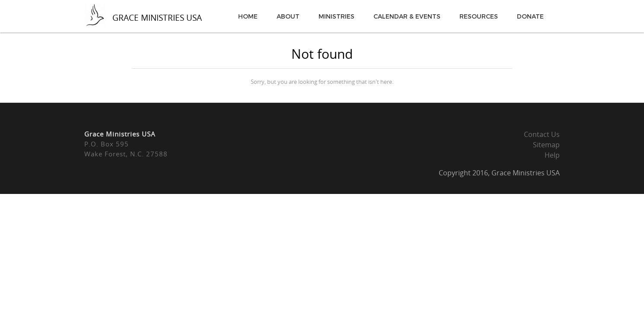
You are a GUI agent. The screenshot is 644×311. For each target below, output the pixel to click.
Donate (530, 16)
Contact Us (542, 134)
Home (248, 16)
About (288, 16)
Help (552, 155)
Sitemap (546, 145)
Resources (479, 16)
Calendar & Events (407, 16)
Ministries (336, 16)
